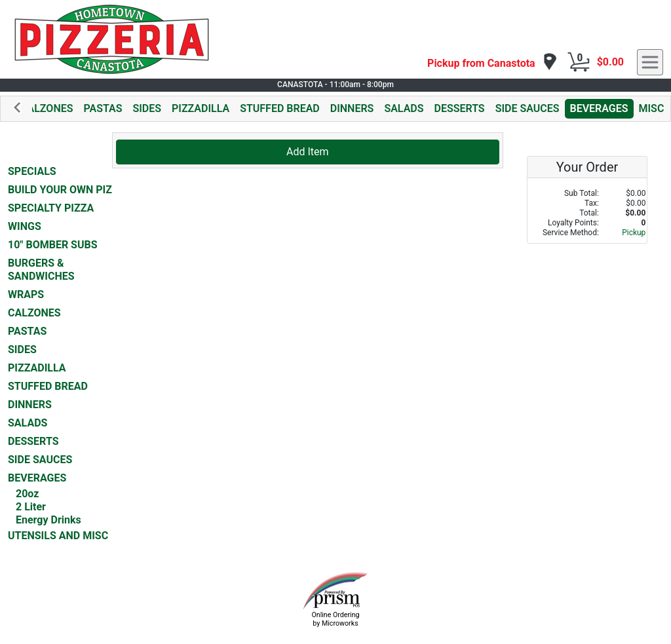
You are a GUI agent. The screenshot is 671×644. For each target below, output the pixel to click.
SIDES (147, 108)
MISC (652, 108)
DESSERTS (460, 108)
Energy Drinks (48, 520)
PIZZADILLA (201, 108)
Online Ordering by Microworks (335, 619)
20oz (27, 494)
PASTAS (103, 108)
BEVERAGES (599, 108)
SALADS (404, 108)
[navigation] (492, 63)
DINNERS (352, 108)
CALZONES (47, 108)
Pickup (634, 233)
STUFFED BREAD (280, 108)
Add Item (308, 152)
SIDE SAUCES (527, 108)
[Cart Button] (579, 62)
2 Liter (31, 507)
